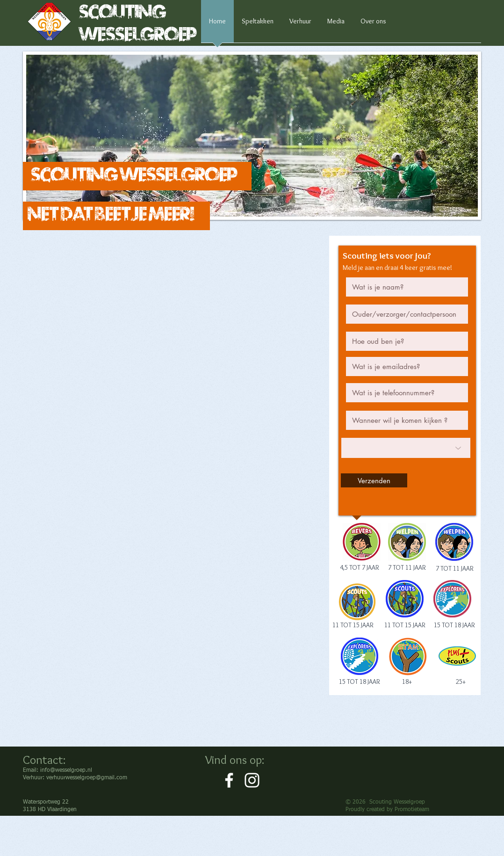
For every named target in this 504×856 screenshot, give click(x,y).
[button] (252, 136)
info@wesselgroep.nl (66, 770)
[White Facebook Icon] (229, 780)
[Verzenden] (374, 480)
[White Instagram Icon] (252, 780)
